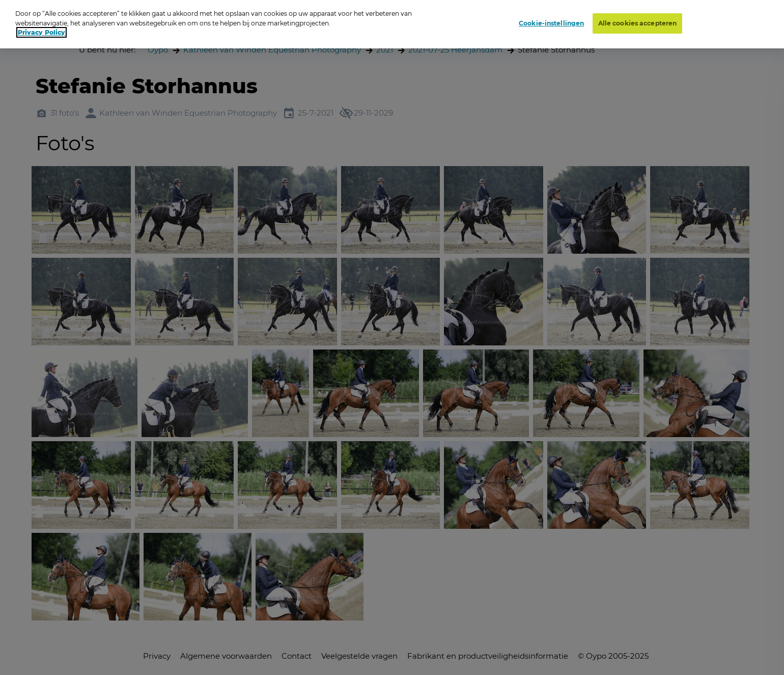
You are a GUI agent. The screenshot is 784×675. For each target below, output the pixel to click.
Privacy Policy (41, 30)
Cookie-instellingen (551, 21)
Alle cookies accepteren (638, 21)
